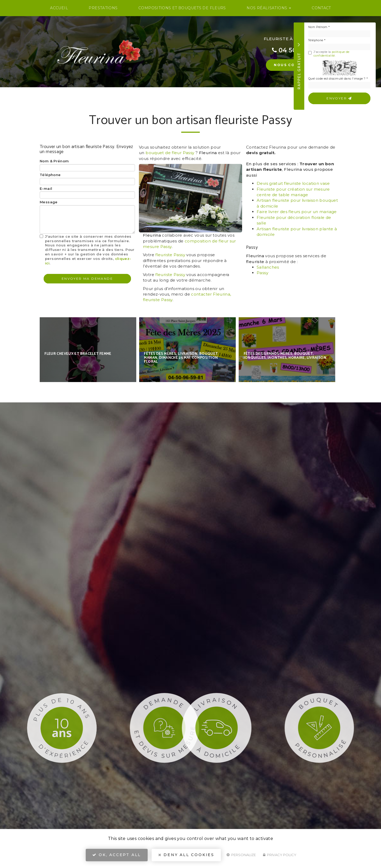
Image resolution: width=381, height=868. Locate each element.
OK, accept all (117, 856)
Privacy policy (280, 856)
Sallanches (268, 267)
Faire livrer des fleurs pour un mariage (297, 212)
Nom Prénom (319, 27)
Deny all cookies (186, 856)
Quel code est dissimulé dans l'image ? (338, 79)
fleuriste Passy (170, 255)
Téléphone (317, 40)
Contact (321, 8)
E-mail (46, 189)
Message (49, 202)
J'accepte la (329, 54)
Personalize (241, 856)
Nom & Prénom (54, 161)
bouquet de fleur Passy (170, 153)
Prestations (103, 8)
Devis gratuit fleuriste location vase (293, 183)
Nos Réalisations (269, 8)
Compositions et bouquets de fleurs (182, 8)
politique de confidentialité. (331, 54)
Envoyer (339, 98)
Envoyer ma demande (87, 279)
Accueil (59, 8)
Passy (262, 273)
